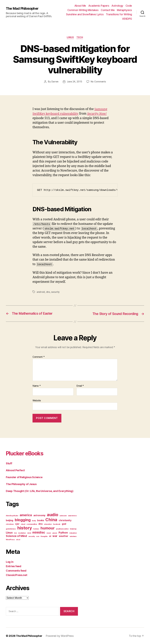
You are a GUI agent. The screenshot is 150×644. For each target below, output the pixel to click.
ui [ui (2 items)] (50, 536)
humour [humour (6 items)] (47, 528)
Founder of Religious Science (24, 477)
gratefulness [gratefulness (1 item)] (11, 529)
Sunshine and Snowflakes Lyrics (85, 14)
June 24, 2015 (75, 82)
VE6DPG (127, 19)
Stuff (9, 463)
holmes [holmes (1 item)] (36, 529)
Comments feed (16, 571)
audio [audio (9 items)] (53, 515)
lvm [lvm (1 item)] (15, 533)
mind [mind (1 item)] (29, 533)
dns (48, 292)
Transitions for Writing (119, 14)
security (55, 292)
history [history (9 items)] (25, 528)
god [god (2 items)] (64, 524)
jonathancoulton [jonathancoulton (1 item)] (62, 529)
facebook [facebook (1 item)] (57, 524)
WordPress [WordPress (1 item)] (10, 540)
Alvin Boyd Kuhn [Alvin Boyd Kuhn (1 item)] (12, 516)
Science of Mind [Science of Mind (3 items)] (16, 536)
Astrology (117, 6)
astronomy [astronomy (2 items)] (39, 515)
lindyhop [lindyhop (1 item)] (73, 529)
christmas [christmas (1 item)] (10, 524)
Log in (10, 562)
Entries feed (14, 566)
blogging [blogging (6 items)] (23, 520)
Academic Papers (99, 6)
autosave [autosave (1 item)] (63, 516)
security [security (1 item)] (32, 536)
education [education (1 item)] (48, 524)
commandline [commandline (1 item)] (32, 524)
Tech (80, 37)
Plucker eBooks (26, 453)
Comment (39, 357)
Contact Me (108, 10)
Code (129, 6)
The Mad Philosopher (23, 8)
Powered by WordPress (60, 636)
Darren (55, 82)
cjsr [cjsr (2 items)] (17, 524)
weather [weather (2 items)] (64, 536)
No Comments (98, 82)
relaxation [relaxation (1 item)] (73, 533)
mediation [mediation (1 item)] (22, 533)
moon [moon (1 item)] (49, 533)
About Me (80, 6)
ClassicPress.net (17, 575)
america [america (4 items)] (26, 515)
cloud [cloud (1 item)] (23, 524)
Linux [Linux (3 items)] (9, 533)
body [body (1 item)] (34, 521)
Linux (70, 37)
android (41, 292)
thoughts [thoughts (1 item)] (44, 536)
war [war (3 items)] (55, 536)
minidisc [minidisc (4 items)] (39, 532)
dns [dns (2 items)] (40, 524)
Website (37, 400)
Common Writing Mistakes (83, 10)
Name (37, 386)
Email (80, 386)
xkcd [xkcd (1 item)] (18, 540)
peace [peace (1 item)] (55, 533)
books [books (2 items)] (41, 520)
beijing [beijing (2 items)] (10, 520)
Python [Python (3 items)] (63, 533)
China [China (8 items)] (51, 520)
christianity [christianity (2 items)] (65, 520)
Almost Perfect (15, 470)
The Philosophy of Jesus (21, 484)
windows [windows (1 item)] (73, 536)
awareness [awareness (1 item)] (72, 516)
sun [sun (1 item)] (38, 536)
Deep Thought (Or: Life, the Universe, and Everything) (40, 491)
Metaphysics (124, 10)
